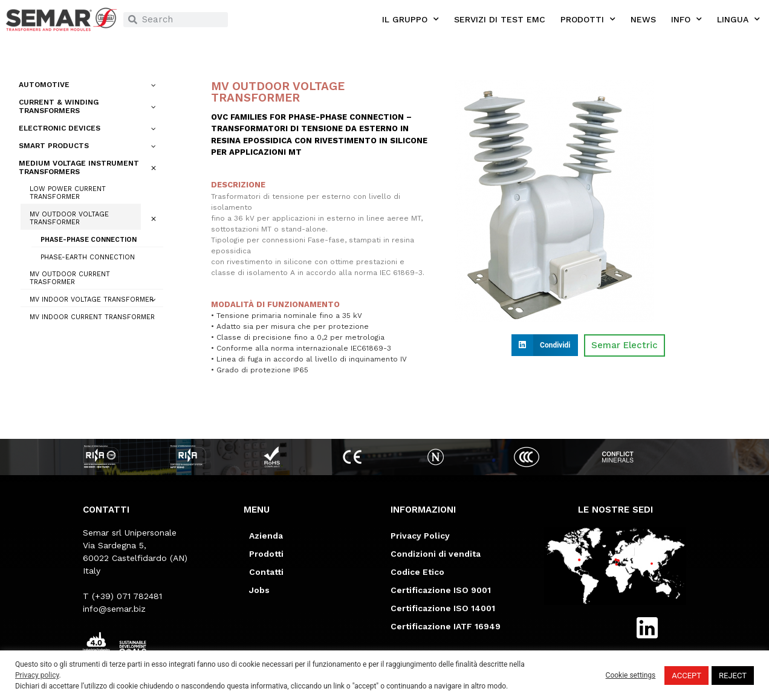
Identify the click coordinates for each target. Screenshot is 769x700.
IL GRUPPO (410, 19)
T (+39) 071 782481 (122, 596)
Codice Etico (417, 572)
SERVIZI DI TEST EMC (500, 19)
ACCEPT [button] (686, 676)
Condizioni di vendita (436, 554)
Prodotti (266, 554)
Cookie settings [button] (631, 675)
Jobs (259, 590)
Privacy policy (37, 675)
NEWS (643, 19)
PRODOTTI (588, 19)
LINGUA (738, 19)
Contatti (266, 572)
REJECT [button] (733, 676)
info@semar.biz (114, 609)
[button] (544, 345)
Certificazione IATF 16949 (446, 626)
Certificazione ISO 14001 (443, 608)
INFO (686, 19)
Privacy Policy (420, 536)
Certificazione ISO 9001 (441, 590)
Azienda (266, 536)
